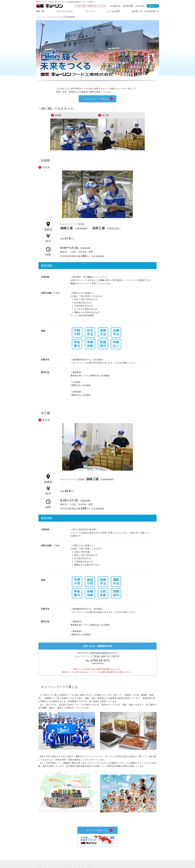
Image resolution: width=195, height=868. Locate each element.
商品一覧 (40, 11)
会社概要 (114, 6)
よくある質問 (114, 11)
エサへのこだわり (65, 11)
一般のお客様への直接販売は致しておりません (92, 6)
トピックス (90, 11)
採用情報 (127, 6)
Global (138, 6)
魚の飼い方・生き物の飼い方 (145, 11)
